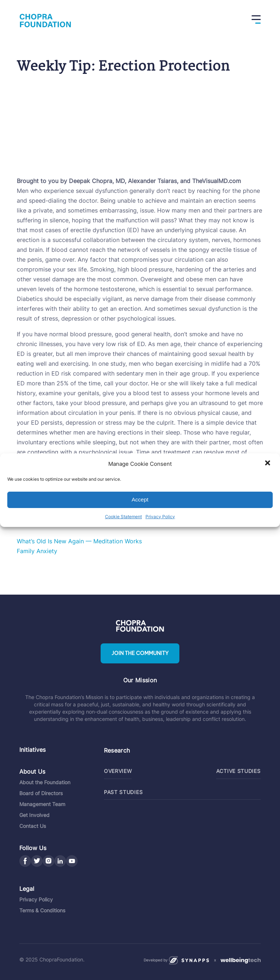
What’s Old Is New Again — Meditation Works (79, 541)
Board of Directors (41, 793)
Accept (140, 499)
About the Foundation (45, 782)
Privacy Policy (160, 517)
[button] (268, 464)
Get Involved (34, 815)
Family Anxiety (37, 551)
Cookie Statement (123, 517)
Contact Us (33, 826)
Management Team (42, 804)
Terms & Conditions (42, 910)
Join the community (140, 654)
